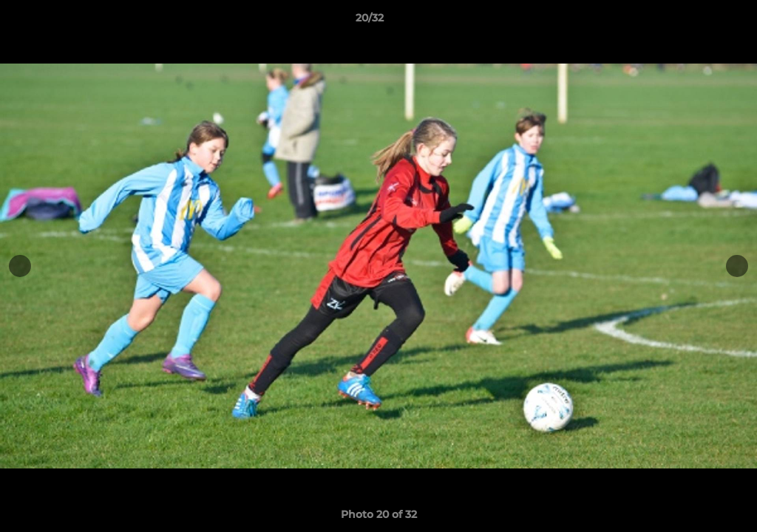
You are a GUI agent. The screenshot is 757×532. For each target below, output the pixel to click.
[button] (695, 21)
